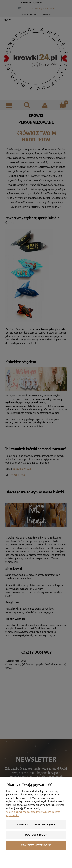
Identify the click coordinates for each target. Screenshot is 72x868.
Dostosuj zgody (36, 835)
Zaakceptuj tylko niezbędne (36, 825)
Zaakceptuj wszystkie (36, 845)
